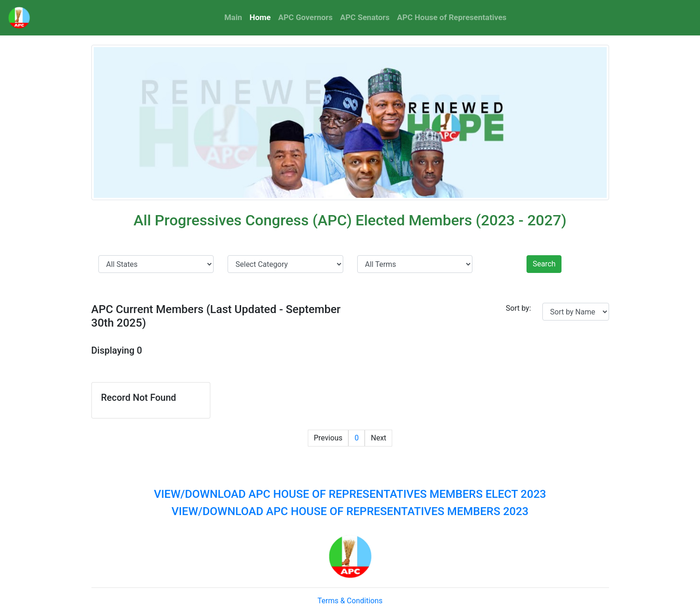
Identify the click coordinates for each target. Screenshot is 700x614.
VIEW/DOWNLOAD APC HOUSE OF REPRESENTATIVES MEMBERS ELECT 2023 (350, 494)
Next (378, 438)
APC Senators (365, 17)
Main (233, 17)
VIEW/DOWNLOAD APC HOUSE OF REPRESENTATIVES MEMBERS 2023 (350, 511)
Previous (328, 438)
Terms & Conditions (350, 601)
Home (262, 17)
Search (544, 264)
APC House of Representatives (452, 17)
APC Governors (305, 17)
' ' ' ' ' (415, 264)
